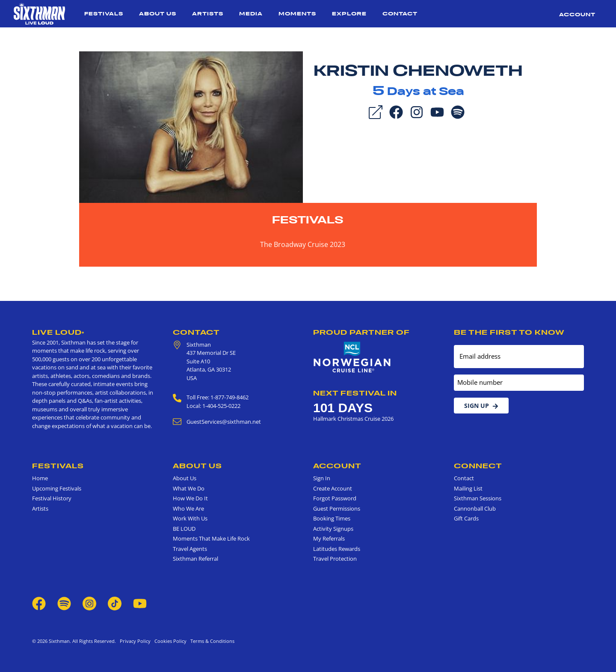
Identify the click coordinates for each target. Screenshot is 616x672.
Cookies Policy (169, 641)
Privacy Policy (135, 641)
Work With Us (190, 518)
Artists (208, 13)
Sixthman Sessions (478, 498)
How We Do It (190, 498)
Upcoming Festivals (57, 488)
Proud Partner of (361, 332)
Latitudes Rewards (337, 549)
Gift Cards (466, 518)
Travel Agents (190, 549)
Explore (349, 13)
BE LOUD (184, 529)
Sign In (322, 478)
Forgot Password (335, 498)
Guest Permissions (337, 508)
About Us (158, 13)
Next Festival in (355, 393)
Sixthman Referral (195, 559)
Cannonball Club (475, 508)
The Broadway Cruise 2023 (303, 244)
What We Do (189, 488)
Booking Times (332, 518)
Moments (297, 13)
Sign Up (481, 406)
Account (577, 14)
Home (40, 478)
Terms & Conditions (211, 641)
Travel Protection (335, 559)
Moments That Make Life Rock (211, 538)
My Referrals (329, 538)
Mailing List (468, 488)
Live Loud (58, 332)
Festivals (104, 13)
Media (251, 13)
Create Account (333, 488)
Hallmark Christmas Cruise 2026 (353, 419)
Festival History (52, 498)
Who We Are (188, 508)
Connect (478, 466)
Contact (400, 13)
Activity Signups (333, 529)
